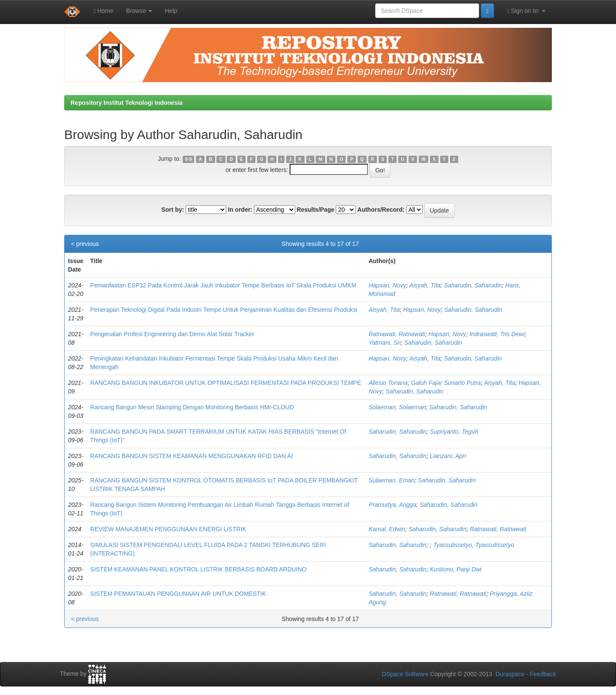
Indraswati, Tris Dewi (497, 334)
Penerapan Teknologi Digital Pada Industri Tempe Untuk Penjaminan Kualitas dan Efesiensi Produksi (224, 310)
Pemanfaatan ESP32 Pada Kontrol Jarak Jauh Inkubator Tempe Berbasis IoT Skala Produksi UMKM (223, 285)
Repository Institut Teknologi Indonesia (127, 103)
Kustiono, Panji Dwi (456, 569)
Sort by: (173, 210)
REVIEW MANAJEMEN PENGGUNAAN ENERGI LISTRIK (168, 529)
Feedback (543, 674)
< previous (85, 244)
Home (103, 11)
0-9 (188, 159)
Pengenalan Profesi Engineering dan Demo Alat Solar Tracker (172, 334)
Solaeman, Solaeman (397, 407)
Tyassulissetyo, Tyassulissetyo (474, 545)
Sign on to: (526, 11)
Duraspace (510, 674)
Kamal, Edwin (387, 529)
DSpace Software (405, 674)
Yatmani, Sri (385, 343)
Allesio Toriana (388, 383)
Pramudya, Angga (393, 505)
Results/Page (316, 210)
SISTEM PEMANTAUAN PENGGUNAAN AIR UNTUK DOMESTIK (178, 594)
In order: (240, 210)
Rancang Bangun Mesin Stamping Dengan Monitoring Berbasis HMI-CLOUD (192, 407)
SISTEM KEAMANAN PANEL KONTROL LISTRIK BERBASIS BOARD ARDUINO (198, 569)
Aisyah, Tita (425, 285)
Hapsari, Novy (388, 285)
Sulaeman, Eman (392, 480)
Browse (139, 11)
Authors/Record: (381, 210)
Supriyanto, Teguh (454, 432)
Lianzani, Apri (448, 456)
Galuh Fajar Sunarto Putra (446, 383)
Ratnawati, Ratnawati (397, 334)
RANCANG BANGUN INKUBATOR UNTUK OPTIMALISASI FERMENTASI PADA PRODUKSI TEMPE (226, 383)
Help (171, 11)
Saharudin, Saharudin (473, 285)
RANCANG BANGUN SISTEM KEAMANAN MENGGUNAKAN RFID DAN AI (192, 456)
